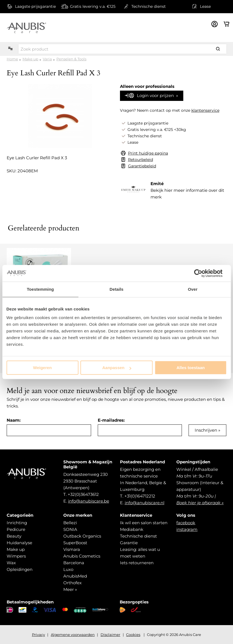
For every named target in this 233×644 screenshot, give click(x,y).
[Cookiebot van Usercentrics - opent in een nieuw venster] (202, 273)
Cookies (133, 635)
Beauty (14, 536)
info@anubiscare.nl (145, 503)
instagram (187, 529)
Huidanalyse (19, 543)
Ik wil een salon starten (144, 523)
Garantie (129, 543)
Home (12, 59)
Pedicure (16, 529)
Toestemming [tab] (40, 289)
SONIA (70, 529)
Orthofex (72, 583)
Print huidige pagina (148, 153)
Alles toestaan (191, 368)
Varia (47, 59)
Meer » (70, 589)
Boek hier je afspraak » (200, 503)
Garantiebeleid (142, 166)
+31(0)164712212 (140, 496)
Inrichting (17, 523)
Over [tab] (193, 289)
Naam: (14, 420)
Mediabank (132, 529)
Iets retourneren (137, 563)
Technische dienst (138, 536)
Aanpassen (117, 368)
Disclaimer (110, 635)
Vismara (72, 549)
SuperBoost (75, 543)
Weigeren (42, 368)
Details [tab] (117, 289)
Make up (30, 59)
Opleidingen (20, 569)
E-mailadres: (111, 420)
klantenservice (205, 110)
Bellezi (70, 523)
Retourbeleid (141, 160)
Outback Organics (82, 536)
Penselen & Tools (71, 59)
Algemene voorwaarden (73, 635)
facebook (186, 523)
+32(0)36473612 (83, 494)
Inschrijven (206, 430)
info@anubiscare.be (89, 501)
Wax (11, 563)
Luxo (68, 569)
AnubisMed (75, 576)
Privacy (38, 635)
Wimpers (16, 556)
